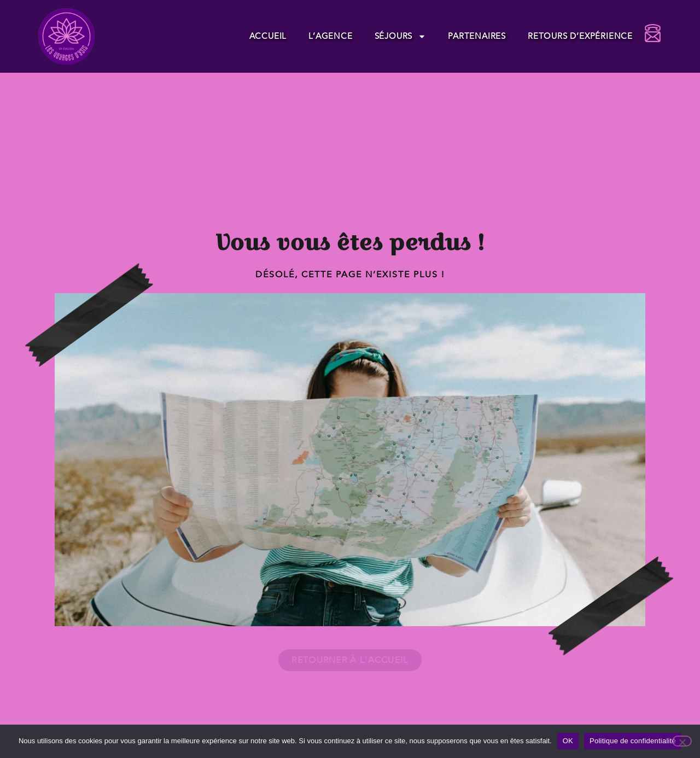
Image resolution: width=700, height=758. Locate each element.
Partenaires (477, 36)
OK (568, 741)
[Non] (682, 741)
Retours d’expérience (580, 36)
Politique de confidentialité (633, 741)
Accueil (268, 36)
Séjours (401, 36)
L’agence (330, 36)
